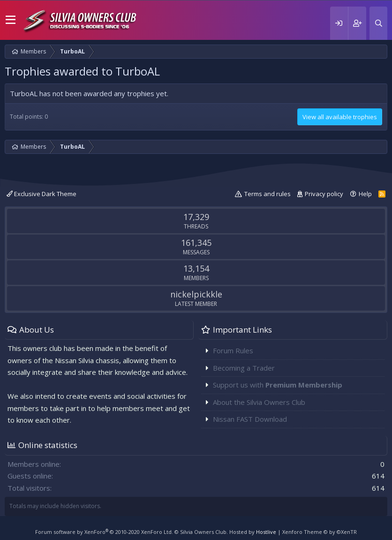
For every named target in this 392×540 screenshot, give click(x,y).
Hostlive (266, 532)
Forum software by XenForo (104, 532)
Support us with (278, 385)
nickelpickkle (196, 294)
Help (365, 194)
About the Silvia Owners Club (259, 402)
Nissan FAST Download (250, 419)
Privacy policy (324, 194)
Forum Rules (233, 350)
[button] (11, 20)
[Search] (378, 23)
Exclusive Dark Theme (41, 194)
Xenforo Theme (320, 532)
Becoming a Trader (244, 368)
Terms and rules (268, 194)
